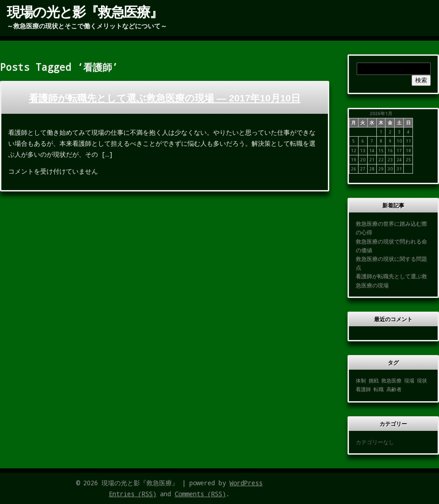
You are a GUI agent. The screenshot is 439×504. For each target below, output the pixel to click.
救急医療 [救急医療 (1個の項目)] (391, 381)
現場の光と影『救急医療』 (85, 11)
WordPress (246, 483)
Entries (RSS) (133, 494)
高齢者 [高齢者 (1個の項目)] (394, 389)
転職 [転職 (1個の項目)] (379, 389)
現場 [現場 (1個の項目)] (409, 381)
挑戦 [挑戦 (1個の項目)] (374, 381)
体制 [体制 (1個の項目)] (361, 381)
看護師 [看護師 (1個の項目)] (363, 389)
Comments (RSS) (200, 494)
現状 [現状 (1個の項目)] (422, 381)
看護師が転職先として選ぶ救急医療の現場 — (165, 98)
